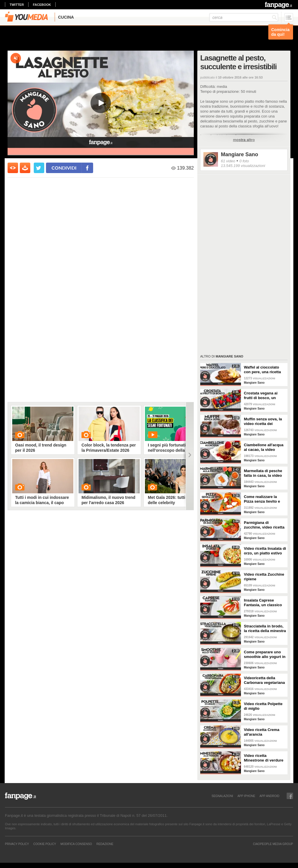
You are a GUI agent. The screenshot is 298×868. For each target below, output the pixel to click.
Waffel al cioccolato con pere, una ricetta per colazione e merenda (262, 370)
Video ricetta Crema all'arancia (262, 732)
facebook (42, 5)
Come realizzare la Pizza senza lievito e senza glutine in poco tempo (263, 499)
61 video (228, 161)
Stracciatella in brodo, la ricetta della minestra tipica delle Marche (265, 629)
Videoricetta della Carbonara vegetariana (264, 680)
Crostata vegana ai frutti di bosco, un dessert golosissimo (262, 396)
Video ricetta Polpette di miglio (263, 706)
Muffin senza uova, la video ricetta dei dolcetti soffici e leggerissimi (263, 421)
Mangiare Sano (240, 154)
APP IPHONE (246, 796)
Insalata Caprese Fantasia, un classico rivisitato (263, 603)
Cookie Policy (45, 844)
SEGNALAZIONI (222, 796)
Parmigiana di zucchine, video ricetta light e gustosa (264, 525)
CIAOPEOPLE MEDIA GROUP (273, 844)
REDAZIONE (105, 844)
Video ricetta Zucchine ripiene (264, 577)
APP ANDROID (269, 796)
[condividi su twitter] (39, 168)
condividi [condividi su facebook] (64, 168)
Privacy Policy (17, 844)
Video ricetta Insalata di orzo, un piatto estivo (265, 551)
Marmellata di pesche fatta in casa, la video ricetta (263, 473)
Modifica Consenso (76, 844)
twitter (17, 5)
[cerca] (244, 17)
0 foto (244, 161)
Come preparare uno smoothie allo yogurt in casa (265, 654)
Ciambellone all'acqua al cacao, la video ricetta (264, 447)
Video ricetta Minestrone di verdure (264, 758)
